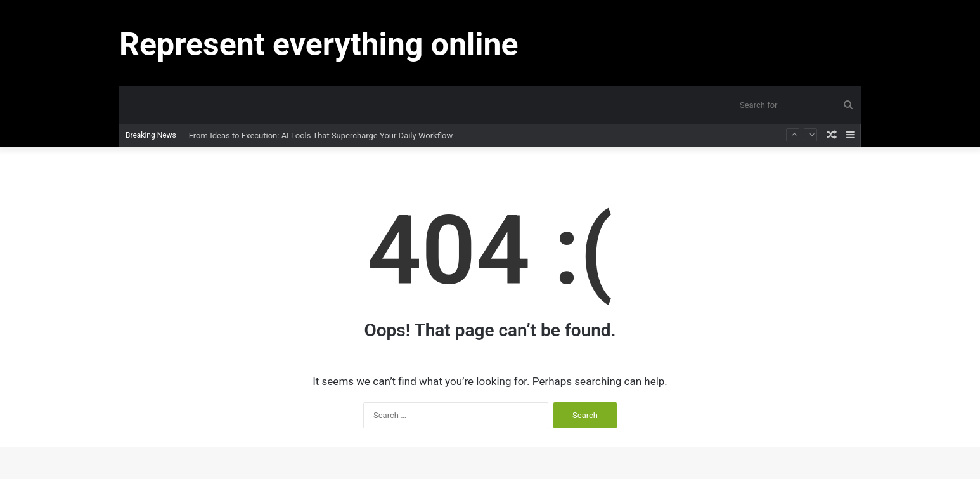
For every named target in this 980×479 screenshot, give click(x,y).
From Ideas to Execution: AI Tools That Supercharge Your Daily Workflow (321, 135)
